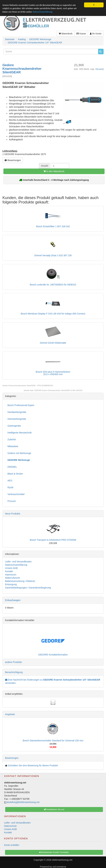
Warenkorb (66, 34)
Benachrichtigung (14, 672)
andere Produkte (13, 662)
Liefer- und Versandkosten (18, 562)
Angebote (10, 714)
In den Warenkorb (54, 171)
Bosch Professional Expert (21, 405)
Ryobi (10, 487)
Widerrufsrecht (12, 578)
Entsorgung (11, 584)
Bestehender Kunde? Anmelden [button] (54, 852)
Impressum (11, 575)
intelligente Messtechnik (20, 433)
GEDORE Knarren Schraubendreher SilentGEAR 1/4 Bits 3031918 (58, 390)
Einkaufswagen (13, 600)
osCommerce (59, 867)
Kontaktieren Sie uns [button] (54, 809)
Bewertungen (13, 160)
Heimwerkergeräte (17, 419)
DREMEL (12, 467)
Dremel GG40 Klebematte (53, 343)
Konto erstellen (12, 845)
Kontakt (9, 571)
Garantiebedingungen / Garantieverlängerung (28, 588)
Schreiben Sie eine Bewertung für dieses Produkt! (33, 765)
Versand (99, 69)
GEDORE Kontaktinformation (53, 655)
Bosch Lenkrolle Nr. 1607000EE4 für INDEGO (53, 285)
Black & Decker (15, 474)
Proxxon (12, 501)
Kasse (81, 34)
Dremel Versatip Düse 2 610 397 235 (53, 255)
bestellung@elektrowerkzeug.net (23, 802)
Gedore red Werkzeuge (19, 453)
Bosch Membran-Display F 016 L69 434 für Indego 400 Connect (53, 314)
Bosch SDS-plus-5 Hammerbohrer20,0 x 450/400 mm (53, 373)
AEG (10, 481)
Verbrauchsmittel (16, 494)
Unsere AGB (11, 568)
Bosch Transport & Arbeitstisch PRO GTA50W (53, 540)
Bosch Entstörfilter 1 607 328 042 (53, 226)
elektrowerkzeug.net (62, 860)
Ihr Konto (96, 34)
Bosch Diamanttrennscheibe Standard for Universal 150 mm (53, 741)
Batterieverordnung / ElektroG (20, 581)
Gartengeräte (14, 426)
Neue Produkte (13, 514)
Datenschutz (10, 826)
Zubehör (12, 439)
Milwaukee (13, 446)
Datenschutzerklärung (43, 12)
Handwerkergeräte (17, 412)
